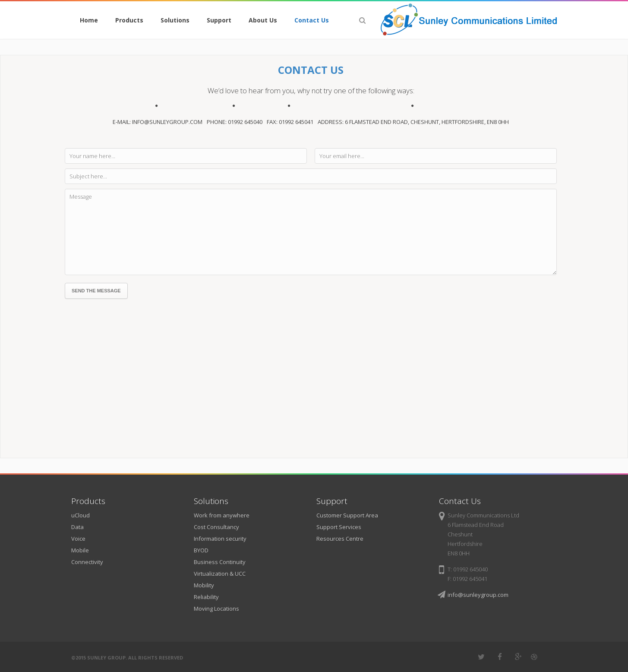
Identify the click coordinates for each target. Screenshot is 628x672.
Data (77, 527)
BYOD (201, 550)
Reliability (206, 597)
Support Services (339, 527)
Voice (78, 539)
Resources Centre (340, 539)
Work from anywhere (222, 515)
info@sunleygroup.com (478, 595)
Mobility (204, 585)
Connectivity (87, 562)
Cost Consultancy (216, 527)
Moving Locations (216, 609)
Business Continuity (220, 562)
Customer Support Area (347, 515)
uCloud (80, 515)
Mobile (80, 550)
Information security (220, 539)
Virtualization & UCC (220, 574)
